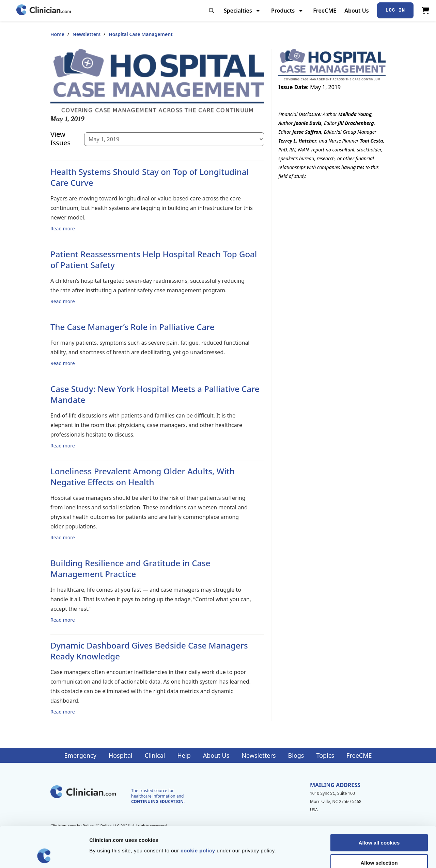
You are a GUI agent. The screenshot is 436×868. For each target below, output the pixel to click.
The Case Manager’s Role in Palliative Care (133, 327)
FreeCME (325, 11)
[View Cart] (426, 11)
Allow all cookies (379, 805)
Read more (63, 228)
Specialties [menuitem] (238, 11)
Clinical (155, 755)
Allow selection (379, 825)
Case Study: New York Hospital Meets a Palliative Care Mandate (155, 394)
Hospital (121, 755)
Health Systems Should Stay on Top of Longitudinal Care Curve (150, 177)
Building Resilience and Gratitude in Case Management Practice (130, 568)
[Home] (44, 10)
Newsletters (87, 34)
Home (57, 34)
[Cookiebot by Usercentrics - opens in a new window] (44, 855)
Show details (357, 855)
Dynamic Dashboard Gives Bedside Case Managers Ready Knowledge (149, 651)
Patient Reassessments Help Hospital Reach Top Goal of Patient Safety (154, 259)
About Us (356, 11)
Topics (325, 755)
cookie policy (198, 812)
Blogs (296, 755)
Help (184, 755)
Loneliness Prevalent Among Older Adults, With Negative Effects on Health (143, 477)
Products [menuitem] (283, 11)
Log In (395, 10)
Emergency (80, 755)
